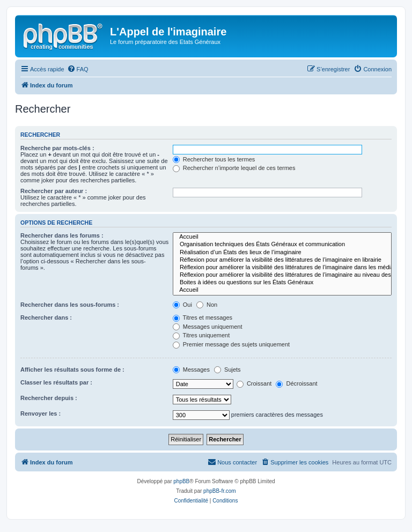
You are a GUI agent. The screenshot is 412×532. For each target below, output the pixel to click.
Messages (191, 370)
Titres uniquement (201, 335)
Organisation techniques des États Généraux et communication (282, 245)
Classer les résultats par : (56, 382)
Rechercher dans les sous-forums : (70, 305)
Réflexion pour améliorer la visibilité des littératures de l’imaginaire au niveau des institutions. (282, 275)
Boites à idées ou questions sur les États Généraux (282, 283)
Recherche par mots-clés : (57, 148)
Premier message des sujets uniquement (231, 344)
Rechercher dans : (46, 317)
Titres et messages (203, 317)
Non (207, 305)
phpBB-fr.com (220, 491)
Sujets (227, 370)
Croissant (254, 383)
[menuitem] (78, 69)
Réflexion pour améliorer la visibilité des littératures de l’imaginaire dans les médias (282, 268)
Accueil (282, 237)
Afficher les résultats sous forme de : (72, 370)
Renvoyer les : (41, 413)
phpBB (181, 481)
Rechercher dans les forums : (62, 235)
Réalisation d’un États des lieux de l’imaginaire (282, 253)
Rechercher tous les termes (214, 159)
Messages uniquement (208, 327)
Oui (182, 305)
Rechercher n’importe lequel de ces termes (234, 168)
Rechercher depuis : (49, 398)
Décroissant (296, 383)
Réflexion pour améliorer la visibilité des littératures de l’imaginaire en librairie (282, 260)
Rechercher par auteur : (54, 191)
